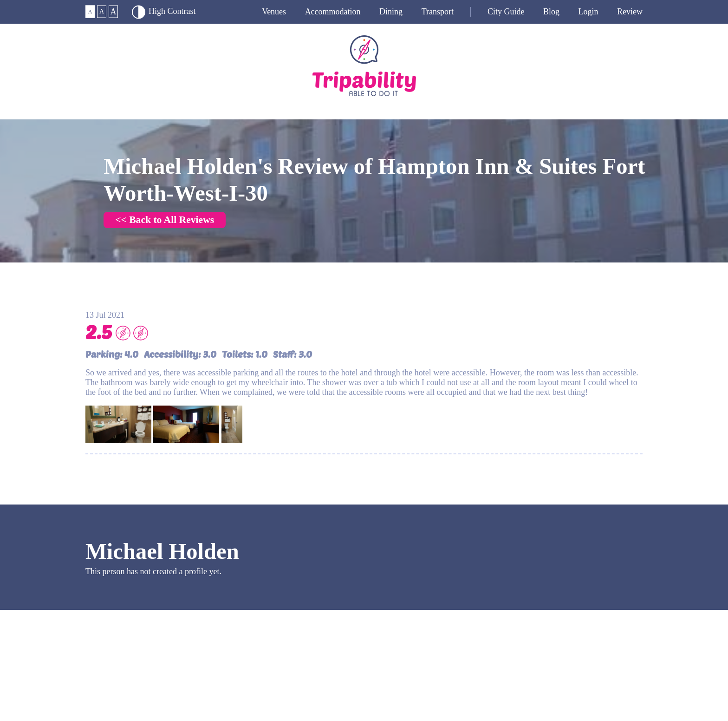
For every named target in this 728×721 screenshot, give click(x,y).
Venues (274, 12)
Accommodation (333, 12)
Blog (551, 12)
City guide (506, 12)
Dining (391, 12)
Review (630, 12)
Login (588, 12)
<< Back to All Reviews (165, 220)
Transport (438, 12)
